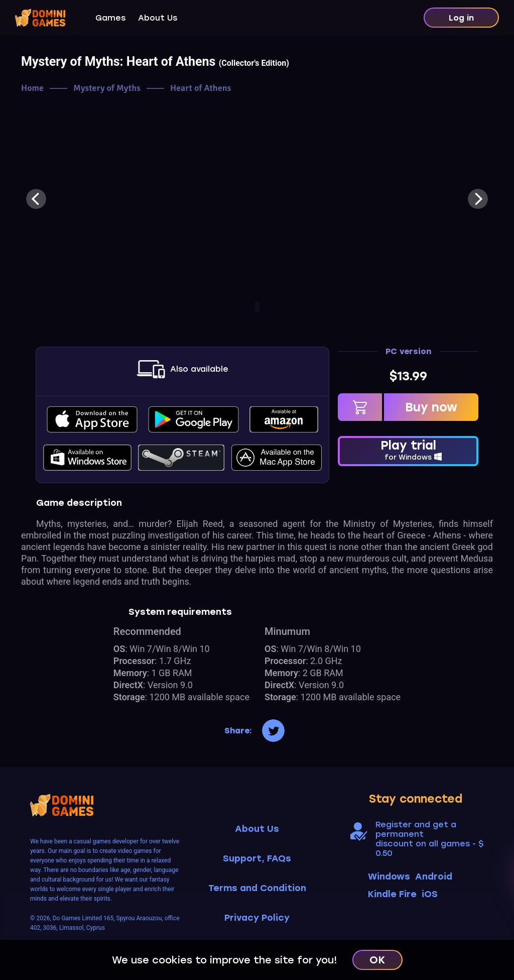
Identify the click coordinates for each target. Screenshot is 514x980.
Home (32, 88)
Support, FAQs (257, 859)
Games (110, 18)
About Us (158, 18)
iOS (430, 894)
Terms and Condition (257, 888)
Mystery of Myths (107, 88)
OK (377, 960)
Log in (461, 18)
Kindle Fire (392, 894)
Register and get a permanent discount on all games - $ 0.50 (429, 839)
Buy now (431, 407)
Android (434, 877)
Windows (389, 877)
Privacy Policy (257, 918)
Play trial (408, 450)
